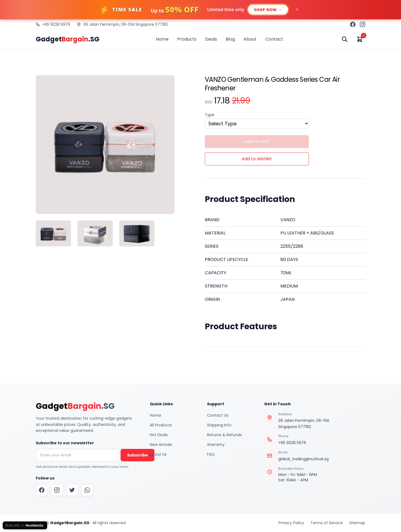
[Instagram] (57, 490)
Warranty (216, 445)
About (250, 39)
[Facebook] (42, 490)
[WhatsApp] (87, 490)
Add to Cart (257, 141)
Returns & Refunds (224, 435)
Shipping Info (219, 425)
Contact (274, 39)
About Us (158, 454)
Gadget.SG (68, 39)
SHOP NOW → (268, 10)
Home (162, 39)
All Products (161, 425)
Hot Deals (159, 435)
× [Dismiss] (297, 9)
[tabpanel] (116, 145)
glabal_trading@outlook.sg (303, 459)
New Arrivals (161, 445)
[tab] (53, 233)
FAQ (211, 454)
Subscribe (138, 455)
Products (187, 39)
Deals (211, 39)
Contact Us (218, 415)
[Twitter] (72, 490)
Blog (230, 39)
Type (210, 115)
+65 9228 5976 (292, 443)
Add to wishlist (257, 159)
